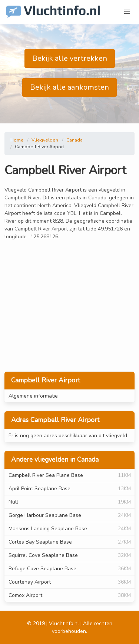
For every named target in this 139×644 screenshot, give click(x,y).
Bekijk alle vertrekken (70, 58)
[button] (127, 12)
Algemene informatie (33, 396)
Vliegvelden (45, 140)
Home (17, 140)
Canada (75, 140)
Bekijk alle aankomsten (69, 87)
